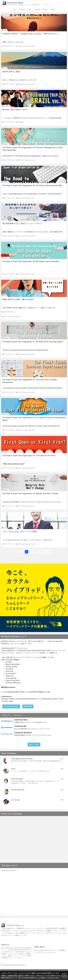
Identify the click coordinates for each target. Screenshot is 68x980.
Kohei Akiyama (18, 790)
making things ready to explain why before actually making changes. (32, 503)
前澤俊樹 (21, 122)
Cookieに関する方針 (15, 975)
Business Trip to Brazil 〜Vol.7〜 (15, 110)
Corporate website (11, 706)
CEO (30, 9)
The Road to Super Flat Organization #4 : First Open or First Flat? (29, 456)
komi (13, 769)
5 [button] (42, 552)
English (52, 9)
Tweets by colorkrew (8, 870)
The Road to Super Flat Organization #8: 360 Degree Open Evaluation (31, 261)
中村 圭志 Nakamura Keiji (26, 46)
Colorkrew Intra (38, 118)
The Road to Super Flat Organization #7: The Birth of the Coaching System (33, 342)
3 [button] (34, 552)
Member (45, 9)
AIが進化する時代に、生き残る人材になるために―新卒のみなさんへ (31, 34)
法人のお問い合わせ (41, 950)
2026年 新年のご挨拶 (11, 72)
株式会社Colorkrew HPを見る (13, 965)
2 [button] (30, 552)
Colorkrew (38, 9)
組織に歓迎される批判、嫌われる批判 (18, 299)
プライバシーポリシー (48, 953)
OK (64, 975)
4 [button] (38, 552)
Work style (22, 9)
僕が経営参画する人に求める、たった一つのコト (22, 223)
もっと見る (34, 745)
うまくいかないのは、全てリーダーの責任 (20, 531)
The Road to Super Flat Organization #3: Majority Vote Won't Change (30, 494)
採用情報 (28, 706)
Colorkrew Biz (26, 118)
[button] (19, 552)
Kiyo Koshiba (17, 779)
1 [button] (27, 552)
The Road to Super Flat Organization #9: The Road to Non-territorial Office (32, 185)
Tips (14, 9)
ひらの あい (16, 800)
